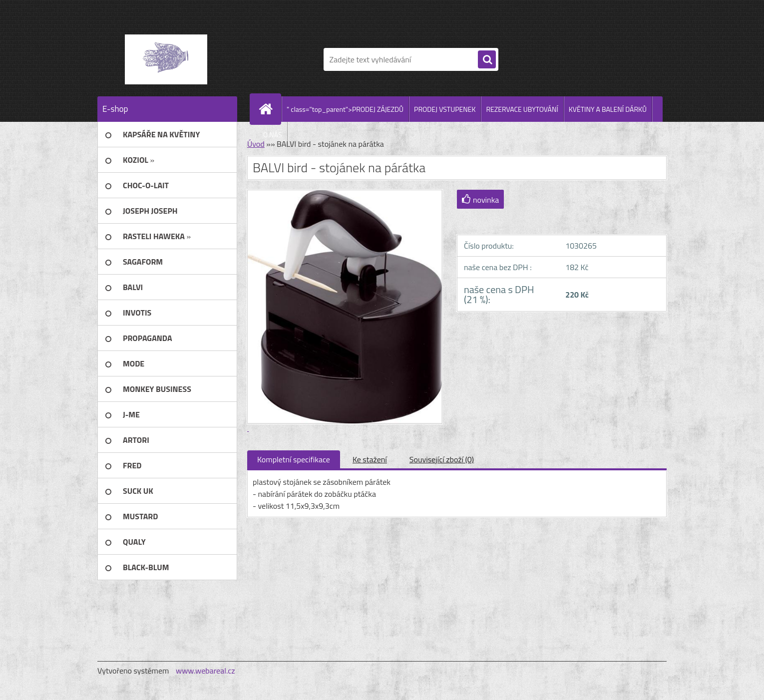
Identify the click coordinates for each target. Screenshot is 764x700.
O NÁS (273, 135)
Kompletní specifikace (294, 459)
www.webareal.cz (205, 671)
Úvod (256, 144)
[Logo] (166, 59)
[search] (487, 60)
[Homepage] (270, 109)
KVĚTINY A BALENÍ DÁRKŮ (608, 109)
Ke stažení (370, 459)
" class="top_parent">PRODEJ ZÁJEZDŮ (345, 109)
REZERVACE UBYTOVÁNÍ (522, 109)
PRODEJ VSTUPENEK (445, 109)
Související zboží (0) (442, 459)
